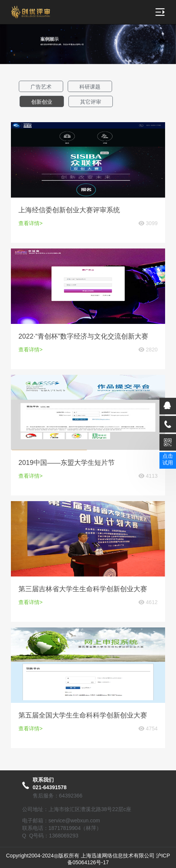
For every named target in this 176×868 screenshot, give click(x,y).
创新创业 (42, 102)
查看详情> (30, 223)
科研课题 (90, 87)
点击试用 (168, 459)
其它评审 (91, 102)
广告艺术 (41, 87)
